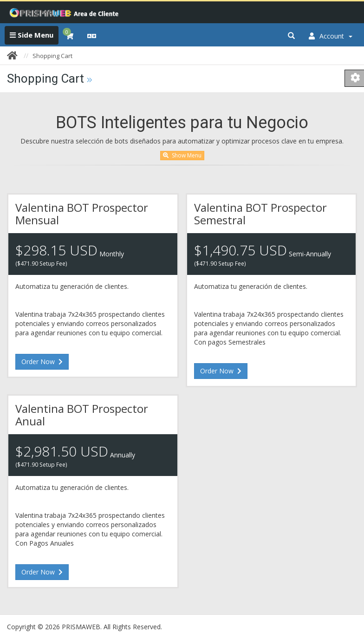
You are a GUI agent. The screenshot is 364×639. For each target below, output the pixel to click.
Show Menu (182, 155)
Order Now (42, 362)
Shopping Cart (52, 56)
